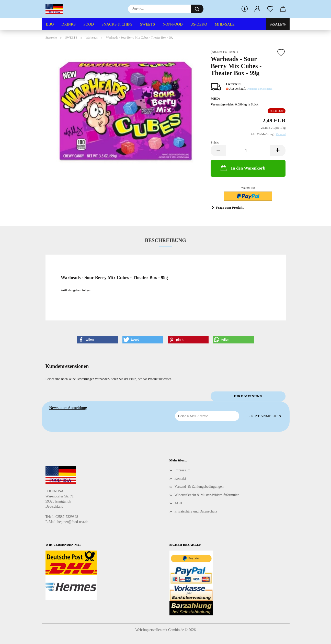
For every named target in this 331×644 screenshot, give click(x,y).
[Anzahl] (248, 151)
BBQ (50, 24)
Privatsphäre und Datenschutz (196, 511)
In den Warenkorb (242, 168)
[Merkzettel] (270, 9)
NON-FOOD (173, 24)
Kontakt (180, 478)
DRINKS (69, 24)
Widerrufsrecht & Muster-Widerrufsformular (207, 495)
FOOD (89, 24)
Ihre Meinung (248, 396)
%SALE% (278, 24)
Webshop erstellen (149, 630)
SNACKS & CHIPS (117, 24)
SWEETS (147, 24)
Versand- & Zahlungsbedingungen (199, 487)
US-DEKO (199, 24)
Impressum (182, 470)
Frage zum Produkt (230, 207)
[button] (257, 9)
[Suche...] (197, 9)
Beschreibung (166, 240)
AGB (178, 503)
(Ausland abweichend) (260, 89)
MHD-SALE (225, 24)
